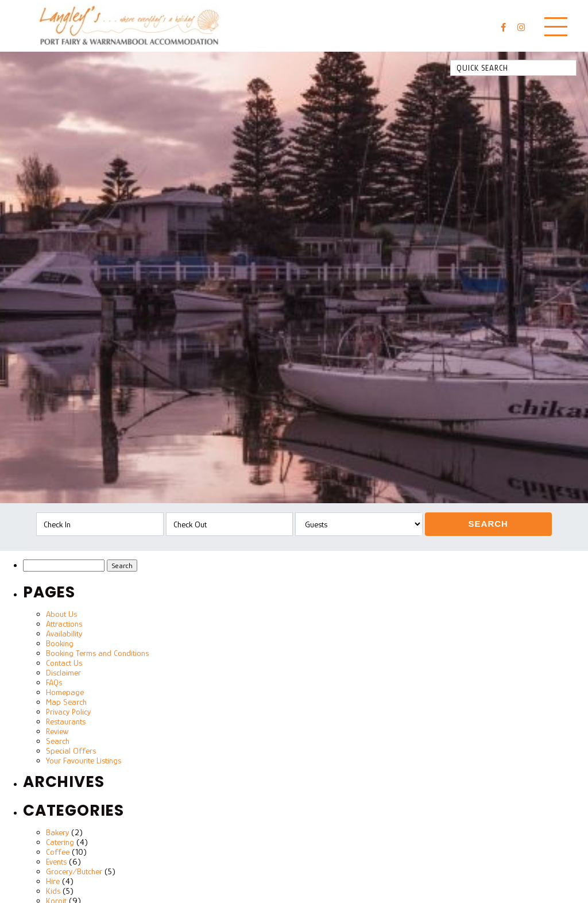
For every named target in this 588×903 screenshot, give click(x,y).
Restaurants (66, 721)
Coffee (58, 852)
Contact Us (64, 663)
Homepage (65, 692)
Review (57, 731)
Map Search (66, 702)
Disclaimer (63, 672)
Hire (53, 881)
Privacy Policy (68, 711)
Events (56, 861)
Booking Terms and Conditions (97, 653)
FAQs (54, 682)
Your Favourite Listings (84, 760)
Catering (60, 842)
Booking (60, 643)
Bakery (57, 832)
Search (488, 524)
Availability (64, 633)
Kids (53, 891)
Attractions (64, 624)
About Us (61, 614)
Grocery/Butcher (74, 871)
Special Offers (71, 750)
